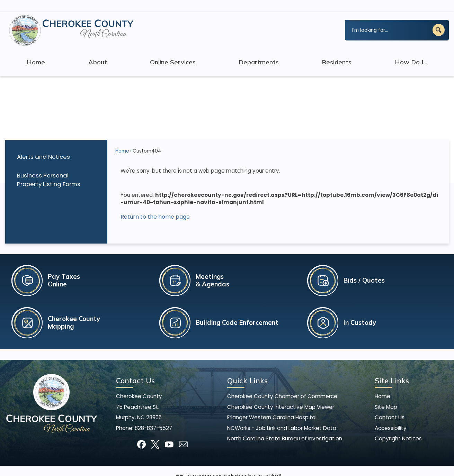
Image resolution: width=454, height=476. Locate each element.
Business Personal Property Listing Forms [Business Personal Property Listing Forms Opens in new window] (49, 168)
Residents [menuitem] (337, 50)
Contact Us (390, 406)
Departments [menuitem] (259, 50)
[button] (439, 18)
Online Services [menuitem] (173, 50)
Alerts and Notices (43, 145)
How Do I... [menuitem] (411, 50)
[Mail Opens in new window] (183, 433)
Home (122, 139)
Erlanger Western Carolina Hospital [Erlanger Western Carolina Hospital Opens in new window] (272, 406)
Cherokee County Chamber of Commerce (282, 385)
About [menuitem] (98, 50)
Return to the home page (155, 205)
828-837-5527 (153, 416)
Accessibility (391, 416)
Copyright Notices (398, 427)
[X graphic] (155, 433)
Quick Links (247, 369)
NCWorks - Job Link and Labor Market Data (282, 416)
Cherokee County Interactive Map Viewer (281, 395)
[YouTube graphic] (169, 433)
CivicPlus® (269, 465)
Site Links (392, 369)
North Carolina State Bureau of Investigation (285, 427)
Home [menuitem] (36, 50)
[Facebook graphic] (141, 433)
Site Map (386, 395)
